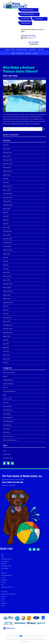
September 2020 (8, 291)
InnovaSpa (3, 582)
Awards (5, 376)
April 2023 (6, 182)
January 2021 (7, 280)
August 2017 (7, 359)
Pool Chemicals (7, 406)
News (5, 395)
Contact (3, 601)
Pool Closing (7, 414)
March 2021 (6, 272)
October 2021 (7, 246)
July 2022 (6, 212)
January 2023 (7, 190)
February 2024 (7, 152)
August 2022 (7, 209)
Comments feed (8, 458)
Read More (36, 124)
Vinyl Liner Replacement (10, 440)
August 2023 (7, 175)
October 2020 (7, 287)
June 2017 (6, 362)
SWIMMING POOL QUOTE (27, 10)
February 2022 (7, 231)
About (2, 557)
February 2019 (7, 317)
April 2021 (6, 269)
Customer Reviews (5, 561)
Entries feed (6, 454)
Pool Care (6, 403)
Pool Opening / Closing (6, 566)
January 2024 (7, 156)
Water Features (4, 592)
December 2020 (8, 284)
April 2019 (6, 314)
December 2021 (8, 239)
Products (3, 599)
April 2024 (6, 145)
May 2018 (6, 347)
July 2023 (6, 179)
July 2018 (6, 340)
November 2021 (8, 242)
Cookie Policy (15, 636)
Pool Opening (7, 425)
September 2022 (8, 205)
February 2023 (7, 186)
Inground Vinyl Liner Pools (7, 587)
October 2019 (7, 299)
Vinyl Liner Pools (10, 76)
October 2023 (7, 167)
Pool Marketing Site (24, 641)
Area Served (4, 603)
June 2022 (6, 216)
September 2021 (8, 250)
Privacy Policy (9, 636)
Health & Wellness (8, 384)
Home (2, 554)
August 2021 (7, 254)
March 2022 (6, 227)
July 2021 (6, 257)
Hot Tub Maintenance (9, 391)
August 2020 (7, 295)
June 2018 (6, 344)
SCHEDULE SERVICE (26, 23)
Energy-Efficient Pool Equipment (8, 594)
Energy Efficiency (8, 380)
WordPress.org (7, 462)
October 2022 (7, 201)
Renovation (4, 573)
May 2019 (6, 310)
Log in (5, 451)
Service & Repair (5, 568)
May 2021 (6, 265)
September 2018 (8, 332)
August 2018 (7, 336)
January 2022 (7, 235)
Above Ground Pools (9, 373)
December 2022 (8, 194)
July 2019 (6, 306)
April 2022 (6, 224)
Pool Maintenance (8, 421)
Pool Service (6, 433)
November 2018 (8, 329)
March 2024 (6, 149)
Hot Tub (5, 388)
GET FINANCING (38, 19)
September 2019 (8, 302)
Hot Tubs (3, 578)
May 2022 (6, 220)
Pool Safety (6, 429)
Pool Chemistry (7, 410)
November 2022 (8, 197)
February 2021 (7, 276)
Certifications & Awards (6, 559)
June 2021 (6, 261)
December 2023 (8, 160)
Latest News (4, 564)
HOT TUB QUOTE (25, 19)
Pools (2, 585)
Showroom (3, 596)
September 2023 (8, 171)
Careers (3, 606)
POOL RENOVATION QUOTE (28, 14)
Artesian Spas (4, 580)
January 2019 (7, 321)
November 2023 (8, 164)
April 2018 (6, 351)
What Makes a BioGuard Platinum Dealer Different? (21, 70)
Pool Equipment (8, 418)
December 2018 (8, 325)
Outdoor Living (7, 399)
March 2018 (6, 355)
